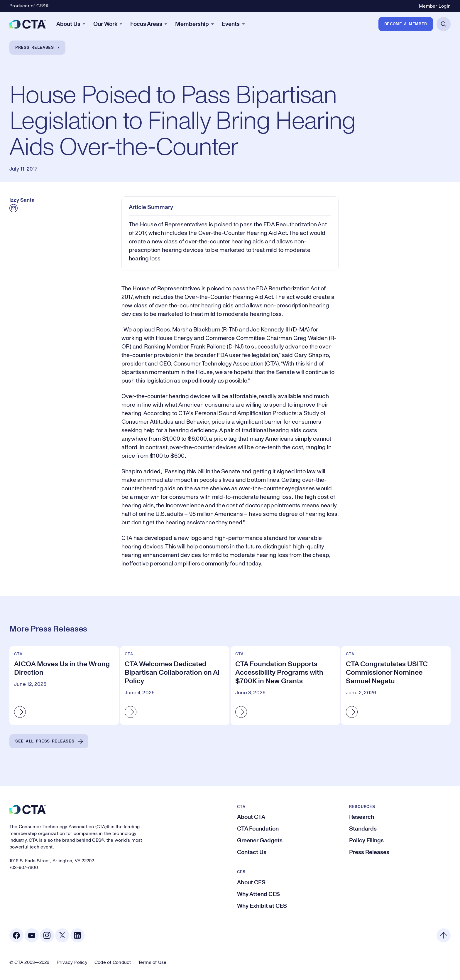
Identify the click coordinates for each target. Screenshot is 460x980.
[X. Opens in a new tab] (62, 935)
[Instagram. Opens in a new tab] (47, 935)
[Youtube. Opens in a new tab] (32, 935)
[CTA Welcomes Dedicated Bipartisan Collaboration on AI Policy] (175, 685)
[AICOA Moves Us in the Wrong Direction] (64, 685)
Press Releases (35, 48)
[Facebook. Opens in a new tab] (16, 935)
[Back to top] (444, 935)
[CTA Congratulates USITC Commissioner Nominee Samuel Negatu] (396, 685)
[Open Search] (444, 24)
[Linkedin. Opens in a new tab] (77, 935)
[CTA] (28, 24)
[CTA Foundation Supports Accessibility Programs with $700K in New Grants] (285, 685)
